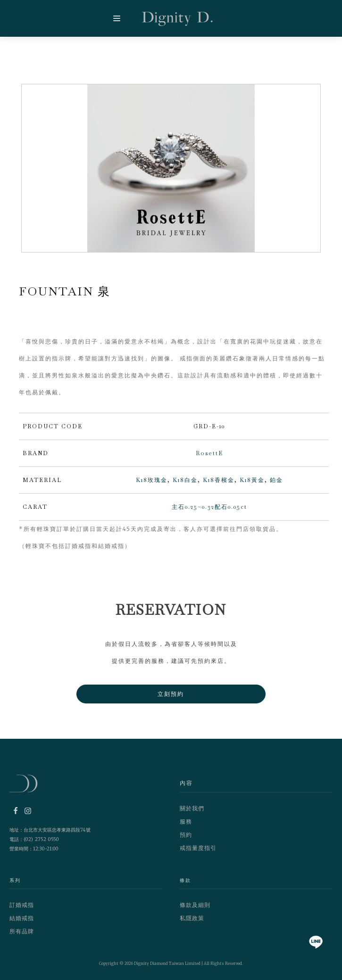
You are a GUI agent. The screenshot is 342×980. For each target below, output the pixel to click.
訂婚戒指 (22, 905)
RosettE (209, 453)
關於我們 (192, 808)
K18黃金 (252, 480)
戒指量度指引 (198, 848)
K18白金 (185, 480)
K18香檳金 (219, 480)
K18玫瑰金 (152, 480)
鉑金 (276, 480)
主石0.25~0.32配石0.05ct (209, 507)
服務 (186, 821)
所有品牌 (22, 931)
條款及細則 (195, 905)
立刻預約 (171, 694)
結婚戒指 (22, 918)
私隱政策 (192, 918)
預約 (186, 835)
